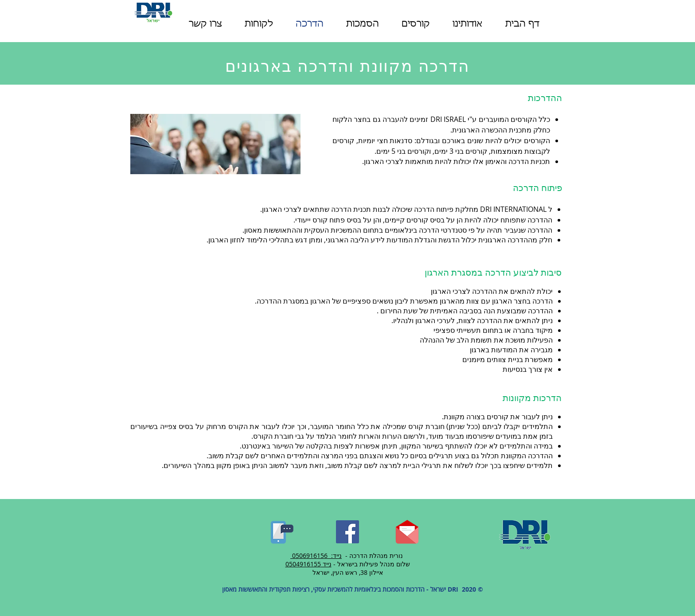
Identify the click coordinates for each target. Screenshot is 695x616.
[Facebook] (347, 532)
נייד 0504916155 (308, 564)
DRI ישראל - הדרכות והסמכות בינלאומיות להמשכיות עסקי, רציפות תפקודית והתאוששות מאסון (339, 589)
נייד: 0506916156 (317, 556)
